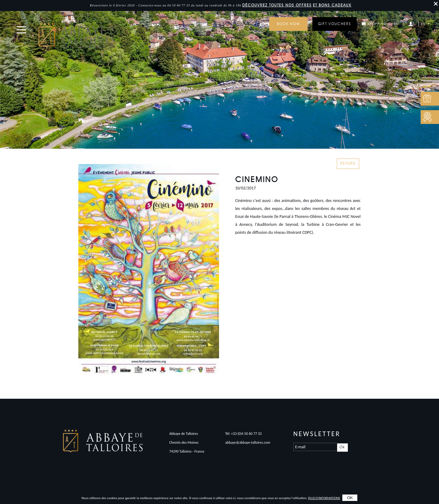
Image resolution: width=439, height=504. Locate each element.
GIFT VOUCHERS (335, 24)
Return (348, 164)
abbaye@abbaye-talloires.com (248, 442)
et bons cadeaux (332, 6)
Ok (342, 447)
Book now (288, 24)
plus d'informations (324, 498)
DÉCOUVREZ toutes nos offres (277, 6)
